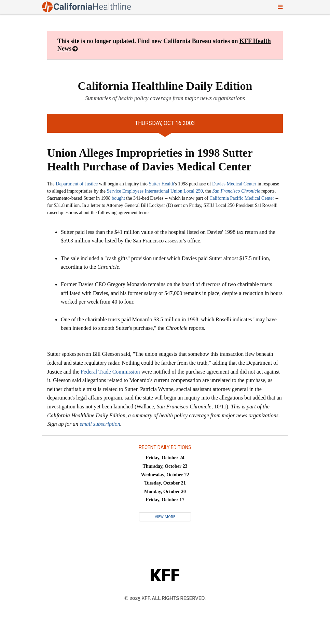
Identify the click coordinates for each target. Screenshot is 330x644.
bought (118, 198)
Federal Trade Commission (110, 372)
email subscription (100, 424)
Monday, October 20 (165, 492)
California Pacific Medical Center (242, 198)
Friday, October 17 (165, 500)
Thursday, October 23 (165, 466)
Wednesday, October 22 (165, 475)
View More (165, 517)
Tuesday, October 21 (165, 483)
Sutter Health (161, 184)
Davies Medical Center (234, 184)
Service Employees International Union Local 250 (155, 191)
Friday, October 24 (165, 458)
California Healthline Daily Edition (165, 86)
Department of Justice (77, 184)
